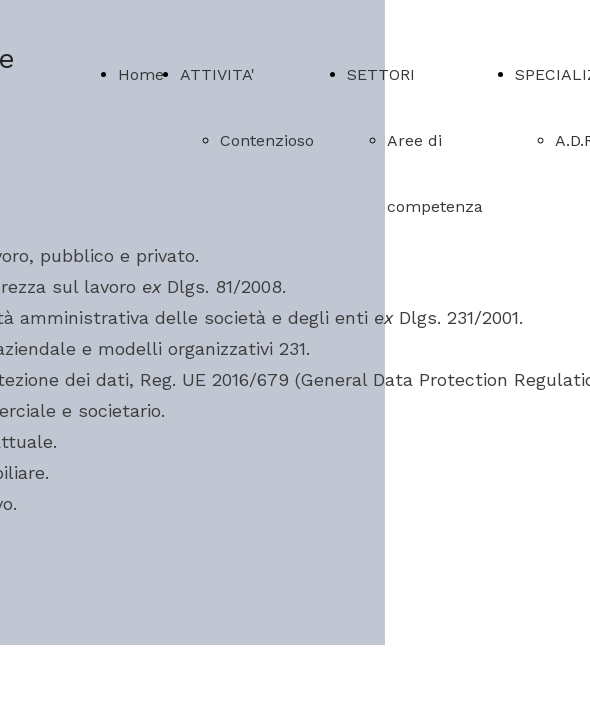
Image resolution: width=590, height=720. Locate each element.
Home (141, 74)
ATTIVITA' (217, 74)
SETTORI (381, 74)
